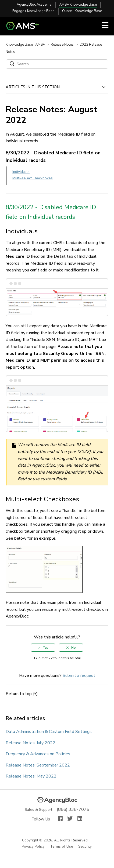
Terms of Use (62, 847)
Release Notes (62, 45)
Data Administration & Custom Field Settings (49, 732)
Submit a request (79, 675)
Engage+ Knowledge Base (33, 11)
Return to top (22, 694)
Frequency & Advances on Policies (38, 754)
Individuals (21, 172)
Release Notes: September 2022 (38, 765)
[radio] (43, 648)
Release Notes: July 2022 (31, 743)
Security (85, 847)
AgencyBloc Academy (34, 5)
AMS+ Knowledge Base (78, 5)
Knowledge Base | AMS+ (25, 45)
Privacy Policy (33, 847)
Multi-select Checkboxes (33, 178)
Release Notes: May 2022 (31, 776)
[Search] (57, 64)
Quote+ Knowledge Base (82, 11)
